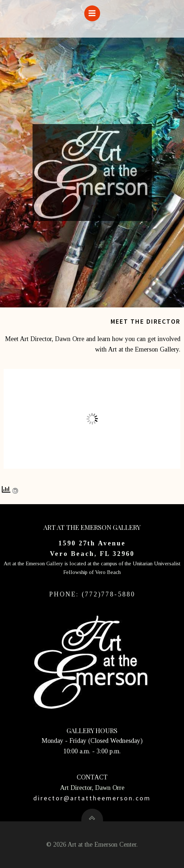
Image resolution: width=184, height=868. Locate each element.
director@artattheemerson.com (92, 798)
